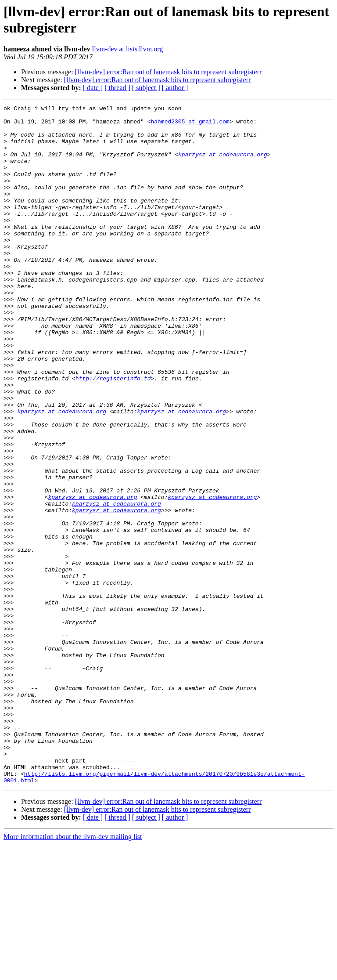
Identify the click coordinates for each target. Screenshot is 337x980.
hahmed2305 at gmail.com (190, 125)
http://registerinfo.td (113, 434)
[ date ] (93, 88)
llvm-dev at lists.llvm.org (127, 49)
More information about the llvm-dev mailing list (73, 972)
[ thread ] (117, 88)
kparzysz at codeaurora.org (223, 165)
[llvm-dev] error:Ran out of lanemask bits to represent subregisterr (168, 72)
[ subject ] (146, 88)
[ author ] (175, 88)
